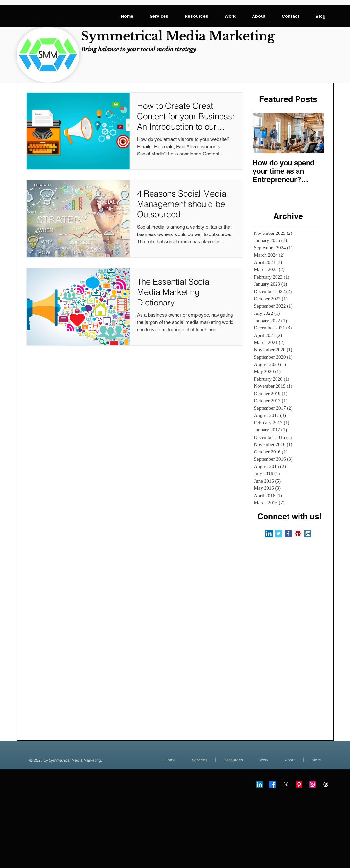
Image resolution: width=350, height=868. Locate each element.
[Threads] (326, 784)
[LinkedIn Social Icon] (269, 534)
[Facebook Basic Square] (288, 534)
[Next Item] (313, 133)
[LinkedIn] (259, 784)
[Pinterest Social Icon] (298, 534)
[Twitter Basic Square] (279, 534)
